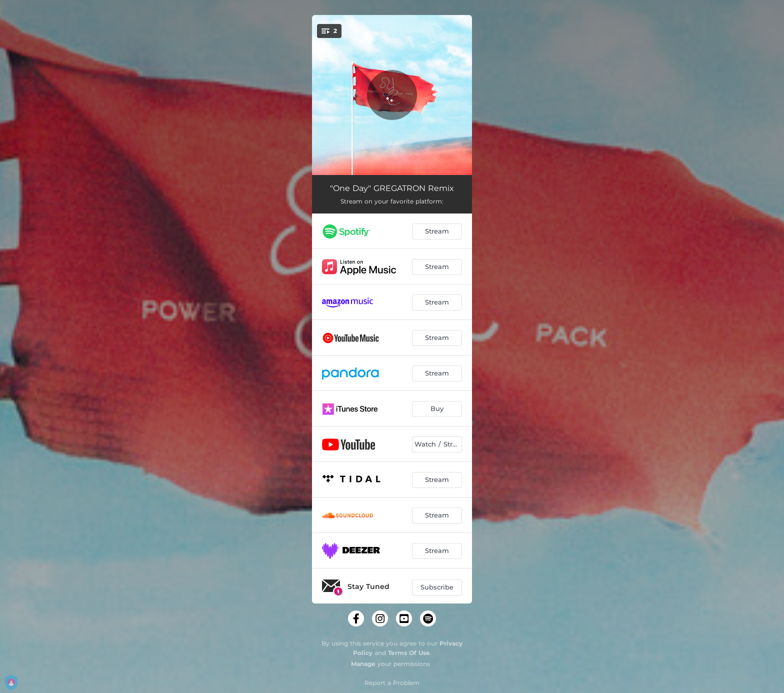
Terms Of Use (409, 653)
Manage (363, 664)
